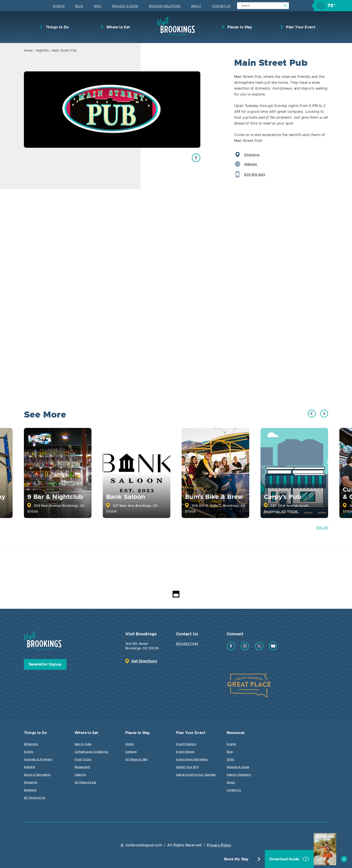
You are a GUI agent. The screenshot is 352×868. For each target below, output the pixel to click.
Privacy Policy (219, 845)
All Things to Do (35, 798)
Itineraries (31, 782)
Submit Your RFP (187, 767)
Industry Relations (165, 6)
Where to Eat (118, 27)
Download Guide (285, 859)
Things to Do (57, 27)
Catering (80, 775)
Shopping (30, 790)
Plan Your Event (300, 27)
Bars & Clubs (83, 744)
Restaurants (82, 767)
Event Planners (186, 744)
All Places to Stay (137, 759)
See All (322, 528)
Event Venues (185, 752)
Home (28, 51)
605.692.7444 (187, 644)
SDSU (98, 6)
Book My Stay (237, 859)
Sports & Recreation (37, 775)
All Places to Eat (85, 782)
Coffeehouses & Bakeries (91, 752)
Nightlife (42, 51)
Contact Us (221, 6)
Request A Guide (125, 6)
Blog (79, 6)
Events (59, 6)
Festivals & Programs (38, 759)
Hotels (130, 744)
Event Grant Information (192, 759)
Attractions (31, 744)
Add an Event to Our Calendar (196, 775)
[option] (112, 110)
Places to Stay (239, 27)
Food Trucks (83, 759)
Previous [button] (312, 414)
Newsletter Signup (45, 664)
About (196, 6)
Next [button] (324, 414)
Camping (131, 752)
